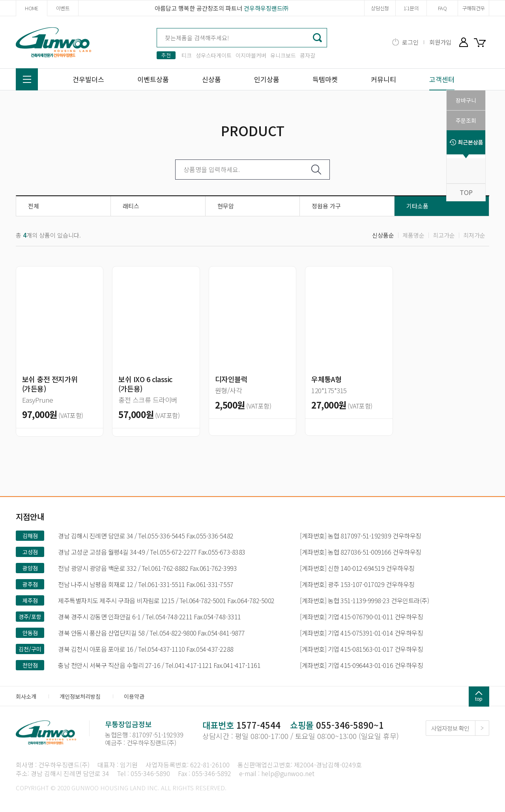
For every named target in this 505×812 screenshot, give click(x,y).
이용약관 (134, 696)
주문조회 (466, 120)
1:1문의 (411, 8)
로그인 (410, 42)
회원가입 (440, 42)
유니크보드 (283, 55)
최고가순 (444, 235)
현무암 (226, 206)
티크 (187, 55)
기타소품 (417, 206)
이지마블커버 (251, 55)
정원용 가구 (326, 206)
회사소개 (26, 696)
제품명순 (413, 235)
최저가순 (474, 235)
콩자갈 (308, 55)
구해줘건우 (474, 8)
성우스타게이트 (214, 55)
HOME (31, 8)
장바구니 (481, 42)
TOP (466, 192)
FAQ (442, 8)
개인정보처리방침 (80, 696)
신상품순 (383, 235)
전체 (34, 206)
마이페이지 (464, 42)
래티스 (131, 206)
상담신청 (380, 8)
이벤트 (63, 8)
